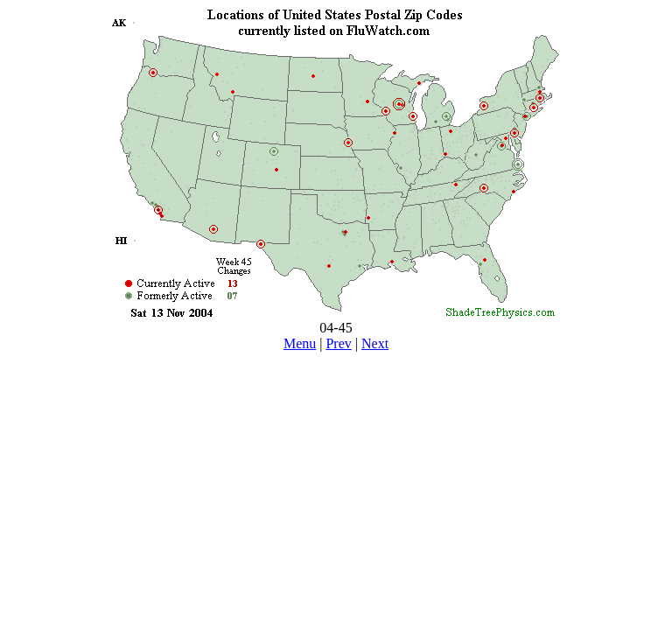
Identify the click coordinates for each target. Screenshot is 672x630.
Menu (300, 343)
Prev (338, 343)
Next (375, 343)
